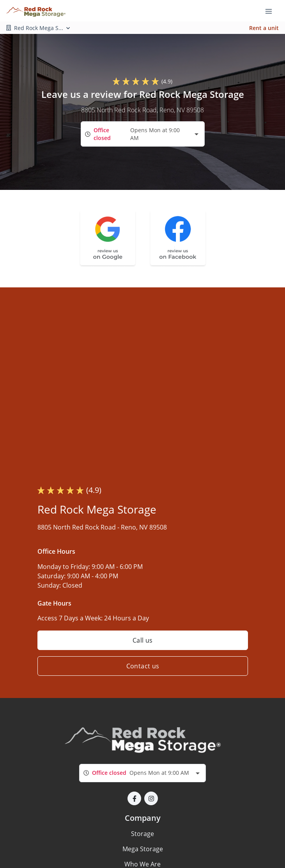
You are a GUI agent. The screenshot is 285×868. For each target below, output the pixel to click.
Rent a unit (264, 28)
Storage (142, 834)
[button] (134, 798)
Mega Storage (143, 849)
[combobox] (143, 134)
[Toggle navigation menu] (272, 11)
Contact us (142, 666)
